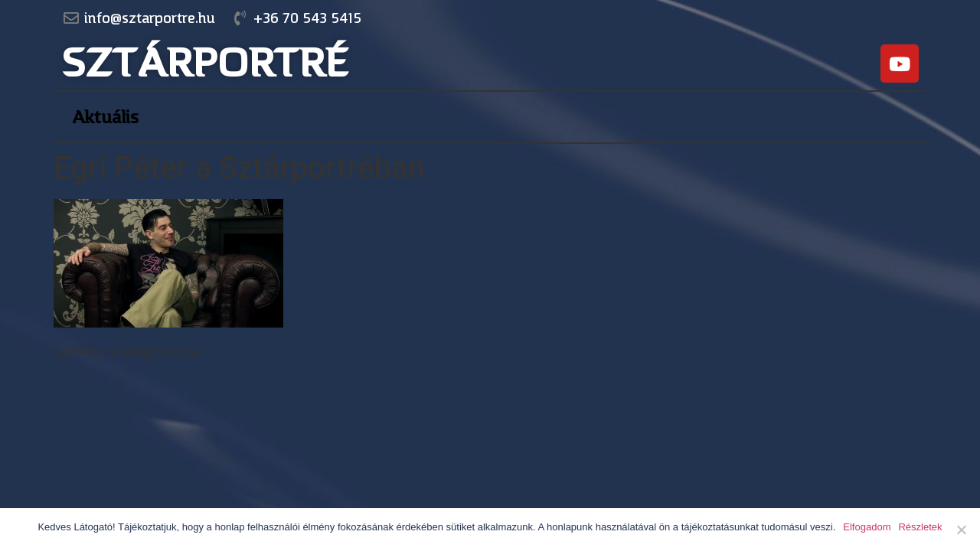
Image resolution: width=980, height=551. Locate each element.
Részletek (920, 527)
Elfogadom (867, 527)
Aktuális (105, 117)
